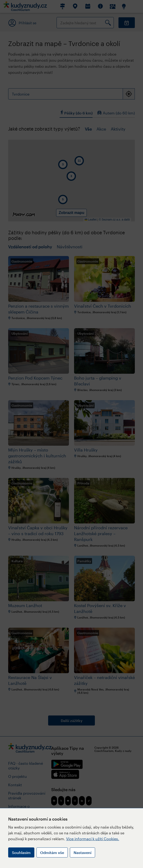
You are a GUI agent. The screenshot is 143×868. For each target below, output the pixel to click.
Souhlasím (21, 852)
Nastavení (82, 852)
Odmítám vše (52, 852)
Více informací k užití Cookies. (93, 839)
